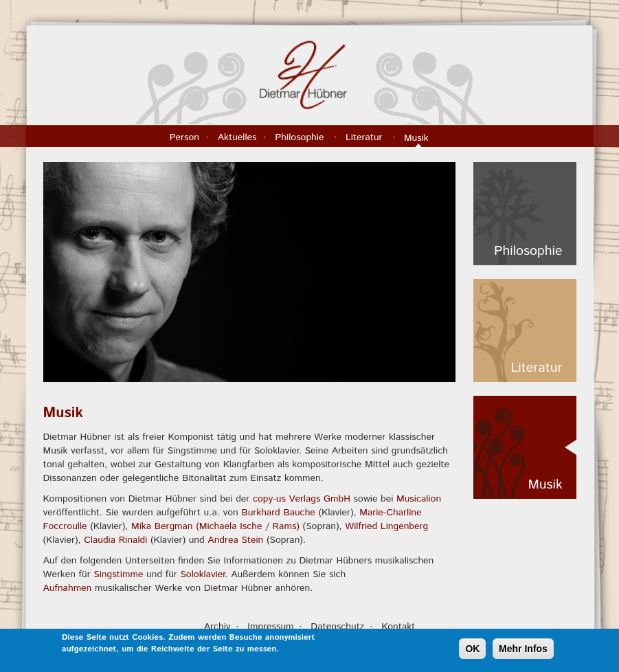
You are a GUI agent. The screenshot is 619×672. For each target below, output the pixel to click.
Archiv (217, 627)
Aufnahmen (68, 588)
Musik (418, 138)
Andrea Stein (235, 540)
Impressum (270, 627)
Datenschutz (337, 627)
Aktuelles (237, 137)
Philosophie (301, 137)
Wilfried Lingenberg (386, 526)
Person (184, 137)
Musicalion (419, 499)
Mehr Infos (523, 651)
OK (472, 651)
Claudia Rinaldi (115, 540)
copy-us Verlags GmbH (302, 499)
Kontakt (398, 627)
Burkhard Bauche (278, 513)
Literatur (365, 137)
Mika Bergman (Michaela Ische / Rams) (215, 526)
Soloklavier (202, 574)
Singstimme (118, 574)
